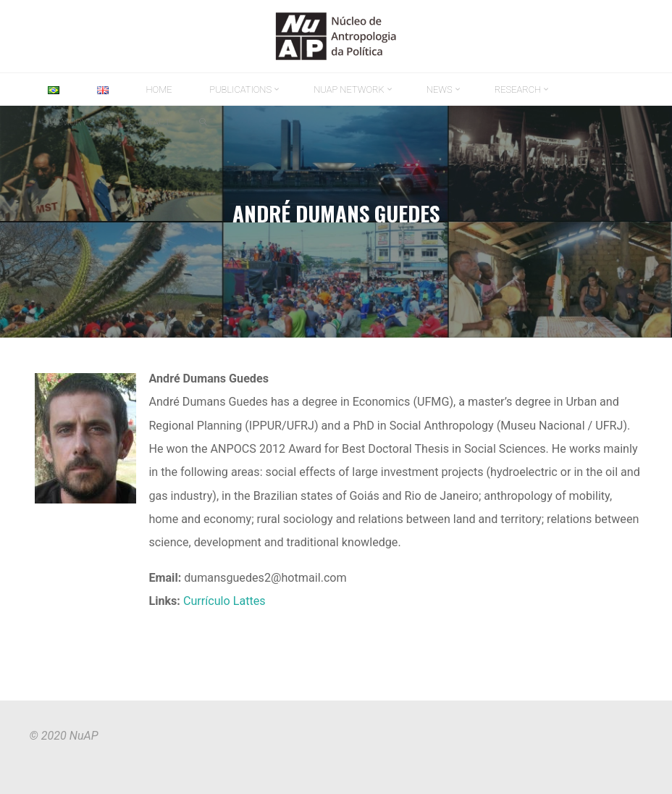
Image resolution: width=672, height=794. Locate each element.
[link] (203, 122)
